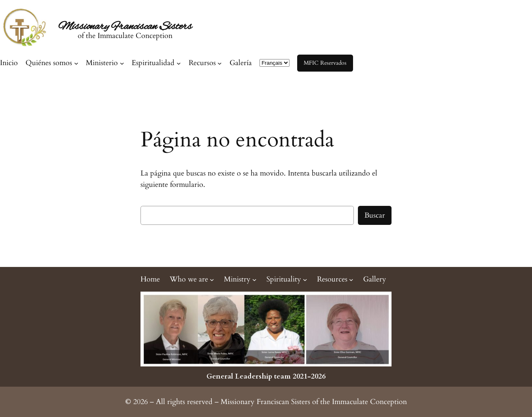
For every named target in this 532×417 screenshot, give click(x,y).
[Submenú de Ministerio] (105, 63)
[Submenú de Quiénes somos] (52, 63)
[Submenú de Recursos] (205, 63)
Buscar (375, 215)
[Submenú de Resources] (335, 279)
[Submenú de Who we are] (192, 279)
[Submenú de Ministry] (240, 279)
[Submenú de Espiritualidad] (156, 63)
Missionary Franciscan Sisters (125, 27)
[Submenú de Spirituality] (287, 279)
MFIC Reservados (325, 63)
